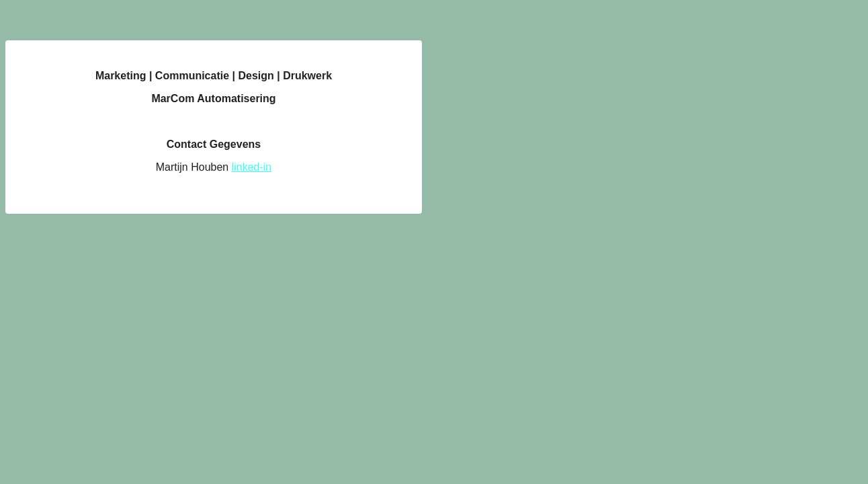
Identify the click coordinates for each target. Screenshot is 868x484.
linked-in (252, 167)
